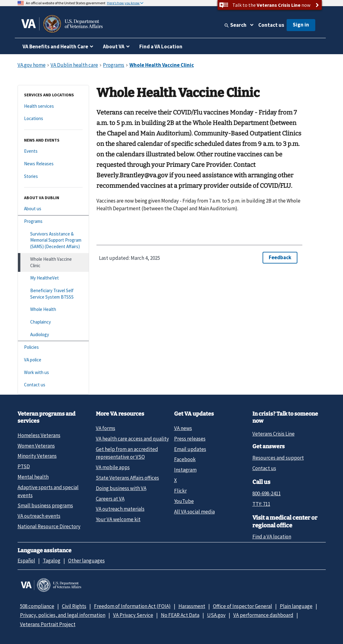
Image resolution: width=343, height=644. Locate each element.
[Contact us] (53, 385)
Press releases (190, 439)
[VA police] (53, 360)
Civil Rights (74, 606)
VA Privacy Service (133, 615)
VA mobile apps (113, 467)
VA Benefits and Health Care (55, 46)
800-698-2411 (267, 493)
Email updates (190, 449)
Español (26, 561)
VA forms (106, 428)
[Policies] (53, 347)
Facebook (185, 459)
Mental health (33, 477)
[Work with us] (53, 373)
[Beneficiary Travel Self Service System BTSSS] (53, 294)
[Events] (53, 151)
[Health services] (53, 106)
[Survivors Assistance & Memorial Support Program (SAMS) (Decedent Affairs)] (53, 240)
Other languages (86, 561)
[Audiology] (53, 335)
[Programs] (53, 221)
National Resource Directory (49, 526)
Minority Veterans (37, 456)
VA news (183, 428)
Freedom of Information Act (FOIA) (132, 606)
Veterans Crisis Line (274, 434)
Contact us (271, 25)
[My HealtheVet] (53, 278)
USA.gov (216, 615)
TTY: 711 (261, 504)
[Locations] (53, 119)
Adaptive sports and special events (48, 491)
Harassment (192, 606)
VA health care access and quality (132, 439)
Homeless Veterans (39, 435)
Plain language (296, 606)
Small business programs (45, 505)
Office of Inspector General (243, 606)
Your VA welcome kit (118, 519)
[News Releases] (53, 164)
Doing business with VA (121, 488)
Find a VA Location (161, 46)
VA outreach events (39, 516)
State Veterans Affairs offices (127, 478)
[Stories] (53, 177)
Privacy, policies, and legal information (63, 615)
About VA (114, 46)
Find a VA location (272, 537)
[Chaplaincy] (53, 322)
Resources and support (278, 458)
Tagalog (52, 561)
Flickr (180, 491)
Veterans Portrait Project (48, 624)
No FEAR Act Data (180, 615)
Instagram (185, 470)
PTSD (24, 466)
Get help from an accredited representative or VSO (127, 453)
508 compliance (37, 606)
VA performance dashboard (263, 615)
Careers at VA (110, 499)
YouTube (184, 501)
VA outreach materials (120, 509)
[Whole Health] (53, 310)
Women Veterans (36, 446)
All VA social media (194, 512)
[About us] (53, 209)
